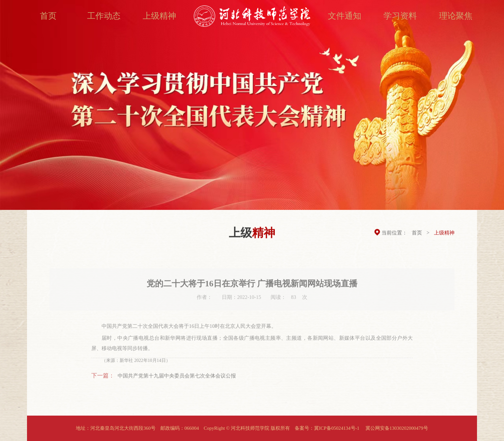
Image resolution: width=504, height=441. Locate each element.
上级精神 (159, 16)
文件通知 (345, 16)
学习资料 (400, 16)
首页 (48, 16)
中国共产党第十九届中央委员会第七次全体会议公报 (177, 378)
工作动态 (104, 16)
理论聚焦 (456, 16)
